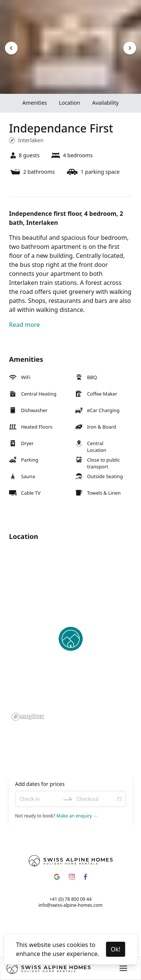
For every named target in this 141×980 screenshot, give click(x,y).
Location (70, 103)
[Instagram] (72, 877)
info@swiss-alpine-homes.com (70, 905)
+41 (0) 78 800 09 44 (70, 899)
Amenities (34, 103)
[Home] (49, 968)
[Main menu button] (123, 968)
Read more (24, 325)
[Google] (57, 877)
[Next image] (11, 48)
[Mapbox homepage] (28, 717)
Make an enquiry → (77, 816)
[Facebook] (85, 877)
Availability (105, 103)
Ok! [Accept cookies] (115, 949)
